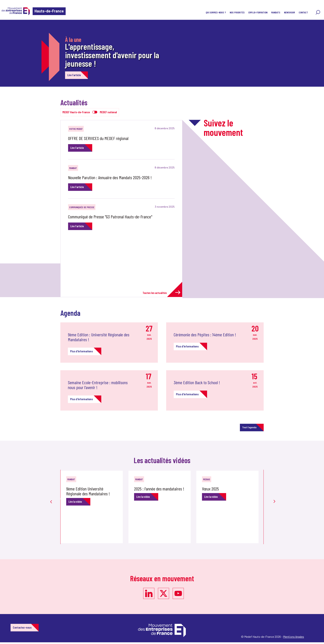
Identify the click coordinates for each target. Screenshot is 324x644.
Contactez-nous (22, 627)
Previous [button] (51, 496)
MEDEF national (108, 112)
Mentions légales (294, 637)
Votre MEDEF (76, 129)
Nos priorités (237, 12)
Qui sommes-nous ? (216, 12)
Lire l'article (74, 75)
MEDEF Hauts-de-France (76, 112)
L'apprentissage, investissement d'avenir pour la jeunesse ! (112, 55)
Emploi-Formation (258, 12)
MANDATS (276, 12)
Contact (303, 12)
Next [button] (273, 494)
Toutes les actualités (161, 293)
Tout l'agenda (249, 427)
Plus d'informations (81, 351)
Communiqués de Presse (82, 207)
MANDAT (73, 168)
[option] (94, 507)
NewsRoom (289, 12)
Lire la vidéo (75, 501)
